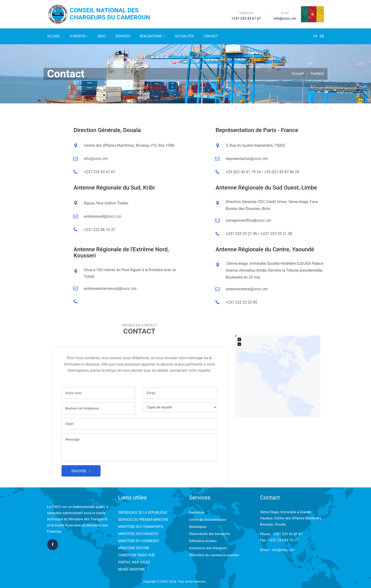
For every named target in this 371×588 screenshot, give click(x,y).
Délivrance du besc (203, 541)
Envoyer (81, 471)
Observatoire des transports (210, 534)
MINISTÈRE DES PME (134, 548)
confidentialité (218, 581)
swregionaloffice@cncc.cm (248, 220)
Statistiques (198, 527)
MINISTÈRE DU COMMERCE (139, 541)
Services (123, 36)
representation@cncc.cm (247, 159)
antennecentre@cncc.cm (247, 289)
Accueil (54, 36)
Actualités (184, 36)
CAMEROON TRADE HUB (136, 555)
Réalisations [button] (152, 36)
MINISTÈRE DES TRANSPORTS (141, 527)
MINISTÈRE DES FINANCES (138, 534)
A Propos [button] (79, 36)
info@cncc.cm (96, 159)
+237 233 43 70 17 (283, 540)
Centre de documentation (208, 520)
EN (322, 36)
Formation (197, 513)
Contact (211, 36)
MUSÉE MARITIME (132, 569)
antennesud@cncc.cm (102, 216)
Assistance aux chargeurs (208, 548)
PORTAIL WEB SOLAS (134, 562)
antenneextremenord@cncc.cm (110, 289)
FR (316, 36)
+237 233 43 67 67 (288, 534)
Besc (102, 36)
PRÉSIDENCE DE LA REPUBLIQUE (143, 513)
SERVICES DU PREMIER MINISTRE (143, 520)
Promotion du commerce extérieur (214, 555)
